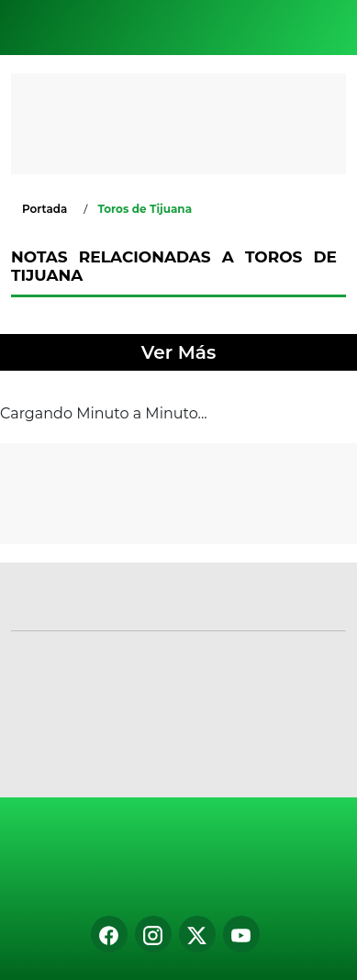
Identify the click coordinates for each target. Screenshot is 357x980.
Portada (45, 209)
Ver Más (178, 352)
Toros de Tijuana (145, 209)
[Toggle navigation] (328, 28)
